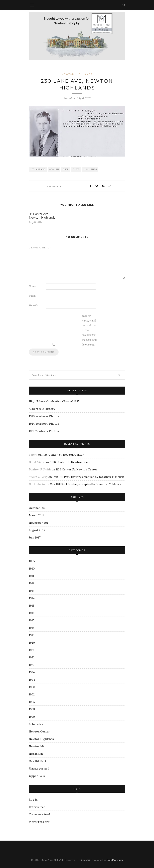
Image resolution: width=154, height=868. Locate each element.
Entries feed (37, 807)
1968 (32, 709)
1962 (32, 694)
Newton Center (39, 731)
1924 (32, 672)
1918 (32, 628)
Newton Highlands (77, 74)
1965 (32, 702)
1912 (32, 583)
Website (33, 305)
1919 (32, 635)
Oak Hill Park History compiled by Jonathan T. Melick (88, 477)
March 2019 (37, 515)
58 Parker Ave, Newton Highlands (42, 216)
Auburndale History (42, 409)
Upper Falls (37, 776)
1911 (31, 576)
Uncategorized (39, 769)
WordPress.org (39, 822)
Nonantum (36, 754)
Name (32, 286)
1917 (32, 620)
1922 (32, 657)
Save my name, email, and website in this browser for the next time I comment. (89, 330)
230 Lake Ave (38, 169)
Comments (53, 186)
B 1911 (66, 169)
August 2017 (37, 530)
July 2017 (35, 537)
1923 (32, 665)
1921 (32, 650)
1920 (32, 643)
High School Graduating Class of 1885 (54, 401)
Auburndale (36, 724)
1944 (32, 680)
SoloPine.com (115, 860)
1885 (32, 561)
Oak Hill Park (38, 761)
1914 (32, 598)
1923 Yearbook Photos (44, 431)
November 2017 (39, 523)
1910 (32, 569)
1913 (32, 591)
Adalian (54, 169)
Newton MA (37, 746)
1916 (32, 613)
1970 (32, 717)
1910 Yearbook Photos (44, 416)
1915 (32, 606)
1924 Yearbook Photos (44, 424)
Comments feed (39, 814)
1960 (32, 687)
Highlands (90, 169)
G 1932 (76, 169)
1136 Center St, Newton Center (63, 455)
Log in (33, 800)
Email (32, 296)
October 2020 (38, 508)
